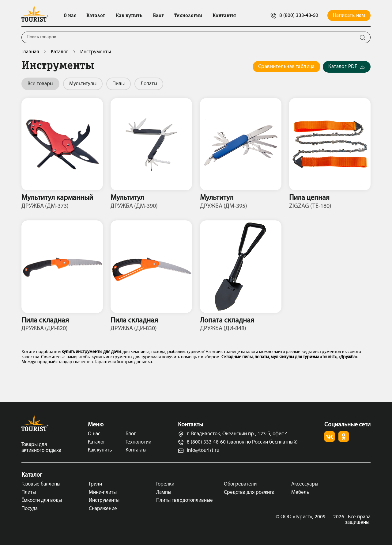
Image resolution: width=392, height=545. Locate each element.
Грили (95, 484)
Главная (30, 52)
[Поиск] (188, 37)
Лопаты (149, 84)
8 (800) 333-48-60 (294, 16)
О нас (70, 16)
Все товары (40, 84)
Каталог (96, 16)
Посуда (30, 509)
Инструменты (104, 500)
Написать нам (349, 15)
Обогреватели (240, 484)
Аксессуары (305, 484)
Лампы (164, 492)
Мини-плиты (103, 492)
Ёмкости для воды (42, 500)
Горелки (165, 484)
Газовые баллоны (41, 484)
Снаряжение (103, 509)
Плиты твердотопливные (185, 500)
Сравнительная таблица (286, 67)
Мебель (300, 492)
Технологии (188, 16)
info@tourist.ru (199, 451)
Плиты (29, 492)
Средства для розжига (249, 492)
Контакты (224, 16)
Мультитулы (83, 84)
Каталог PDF (347, 67)
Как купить (129, 16)
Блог (158, 16)
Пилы (119, 84)
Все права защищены (358, 520)
